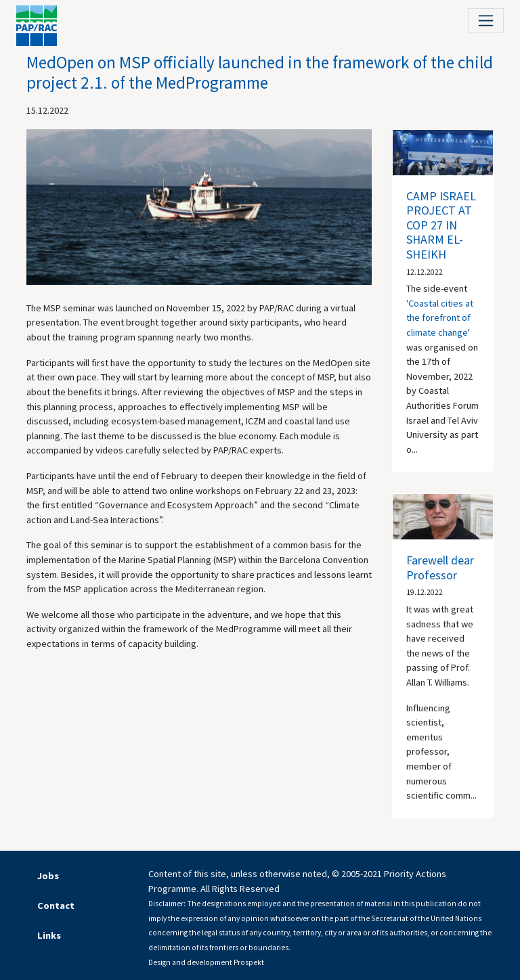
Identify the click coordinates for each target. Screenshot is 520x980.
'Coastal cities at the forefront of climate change (440, 318)
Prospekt (249, 962)
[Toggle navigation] (486, 21)
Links (49, 935)
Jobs (48, 876)
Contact (56, 906)
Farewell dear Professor (440, 567)
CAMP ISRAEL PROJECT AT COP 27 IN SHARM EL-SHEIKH (441, 225)
